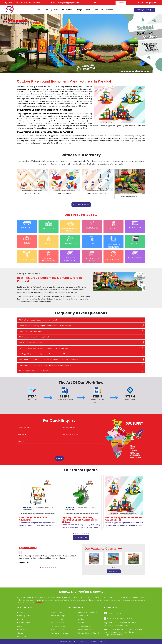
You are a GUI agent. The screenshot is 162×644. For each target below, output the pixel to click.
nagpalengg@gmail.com (69, 3)
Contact (109, 10)
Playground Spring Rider (59, 633)
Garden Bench (82, 616)
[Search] (102, 3)
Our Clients (98, 10)
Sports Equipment (84, 626)
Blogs (80, 10)
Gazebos (80, 619)
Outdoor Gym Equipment (97, 194)
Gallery (88, 10)
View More (81, 537)
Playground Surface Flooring (87, 633)
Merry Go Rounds (65, 194)
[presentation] (30, 449)
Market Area (22, 637)
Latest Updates (23, 623)
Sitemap (21, 619)
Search (121, 3)
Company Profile (52, 10)
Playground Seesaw (57, 630)
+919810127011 (22, 3)
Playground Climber (57, 626)
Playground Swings (32, 194)
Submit (59, 458)
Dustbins (80, 623)
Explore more (81, 205)
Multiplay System (57, 612)
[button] (74, 533)
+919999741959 (34, 3)
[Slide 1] (75, 70)
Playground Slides (57, 619)
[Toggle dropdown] (73, 10)
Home (39, 10)
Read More (39, 603)
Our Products (68, 10)
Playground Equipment (130, 197)
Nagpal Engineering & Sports (81, 591)
